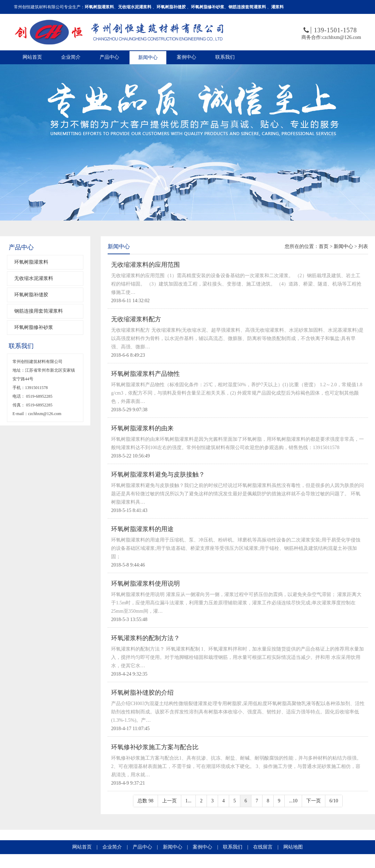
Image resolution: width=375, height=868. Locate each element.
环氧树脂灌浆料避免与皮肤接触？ (158, 474)
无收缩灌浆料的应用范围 (145, 265)
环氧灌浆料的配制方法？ (145, 638)
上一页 (169, 801)
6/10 (334, 801)
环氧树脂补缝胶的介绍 (142, 693)
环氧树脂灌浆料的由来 (142, 428)
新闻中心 (148, 57)
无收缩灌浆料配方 (136, 319)
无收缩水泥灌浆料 (34, 278)
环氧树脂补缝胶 (31, 295)
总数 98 (145, 801)
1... (189, 801)
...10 (293, 801)
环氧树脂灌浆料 (31, 262)
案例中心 (186, 57)
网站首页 (32, 57)
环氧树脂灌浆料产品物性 (145, 374)
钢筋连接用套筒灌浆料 (39, 311)
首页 (324, 246)
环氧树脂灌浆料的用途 (142, 529)
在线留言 (263, 847)
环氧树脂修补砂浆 (34, 327)
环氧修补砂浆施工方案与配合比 (155, 747)
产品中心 (109, 57)
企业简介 (71, 57)
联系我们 (225, 57)
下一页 (314, 801)
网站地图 (293, 847)
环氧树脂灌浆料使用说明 (145, 584)
